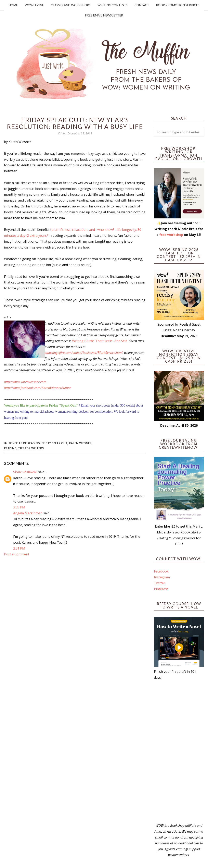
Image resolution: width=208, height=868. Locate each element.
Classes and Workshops (71, 5)
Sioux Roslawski (25, 472)
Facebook (161, 571)
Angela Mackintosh (28, 513)
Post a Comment (17, 554)
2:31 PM (19, 548)
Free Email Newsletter (104, 15)
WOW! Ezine (34, 5)
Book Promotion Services (178, 5)
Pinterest (161, 589)
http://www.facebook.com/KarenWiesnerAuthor (37, 388)
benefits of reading (24, 443)
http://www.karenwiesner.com (25, 382)
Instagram (162, 577)
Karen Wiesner (80, 443)
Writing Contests (113, 5)
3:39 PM (19, 507)
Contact (142, 5)
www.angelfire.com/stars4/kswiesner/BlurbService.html (84, 353)
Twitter (160, 583)
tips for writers (31, 448)
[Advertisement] (179, 751)
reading (10, 448)
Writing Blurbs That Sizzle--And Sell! (100, 341)
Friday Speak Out (54, 443)
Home (13, 5)
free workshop (171, 235)
